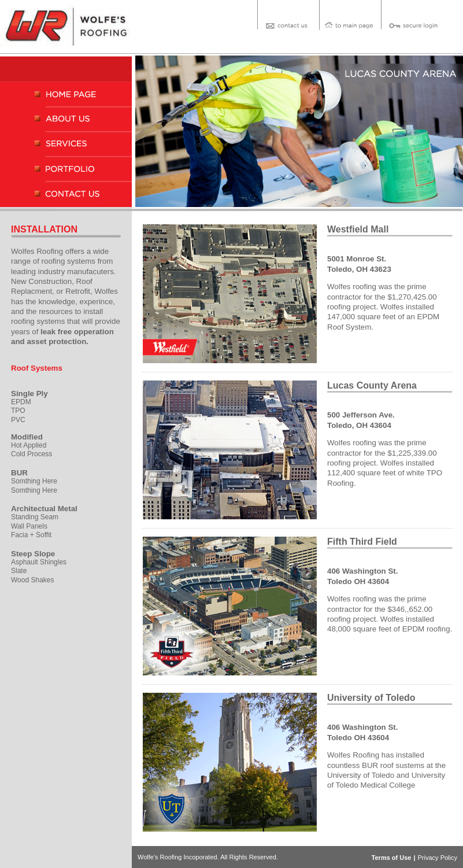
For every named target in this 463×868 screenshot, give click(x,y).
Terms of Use (392, 858)
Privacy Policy (438, 858)
